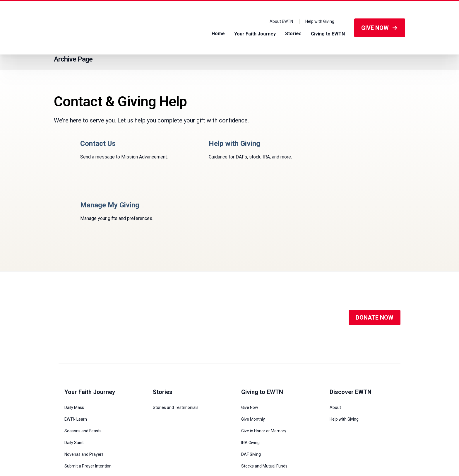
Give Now (250, 346)
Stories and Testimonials (176, 346)
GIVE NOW (380, 28)
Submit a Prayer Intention (88, 405)
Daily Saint (74, 381)
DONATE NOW (375, 256)
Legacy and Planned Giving (266, 416)
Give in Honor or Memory (264, 369)
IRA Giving (250, 381)
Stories (293, 34)
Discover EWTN (351, 330)
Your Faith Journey (255, 34)
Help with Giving (320, 21)
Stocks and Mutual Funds (264, 405)
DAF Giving (251, 393)
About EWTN (281, 21)
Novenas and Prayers (84, 393)
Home (218, 34)
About (335, 346)
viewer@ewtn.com (193, 460)
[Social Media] (230, 256)
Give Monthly (253, 358)
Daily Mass (74, 346)
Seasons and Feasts (83, 369)
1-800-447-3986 (162, 460)
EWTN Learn (76, 358)
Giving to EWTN (328, 34)
